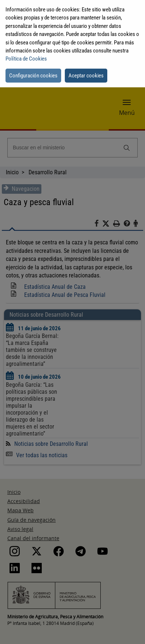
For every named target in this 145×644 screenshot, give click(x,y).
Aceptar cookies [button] (86, 76)
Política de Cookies (26, 59)
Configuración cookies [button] (33, 76)
